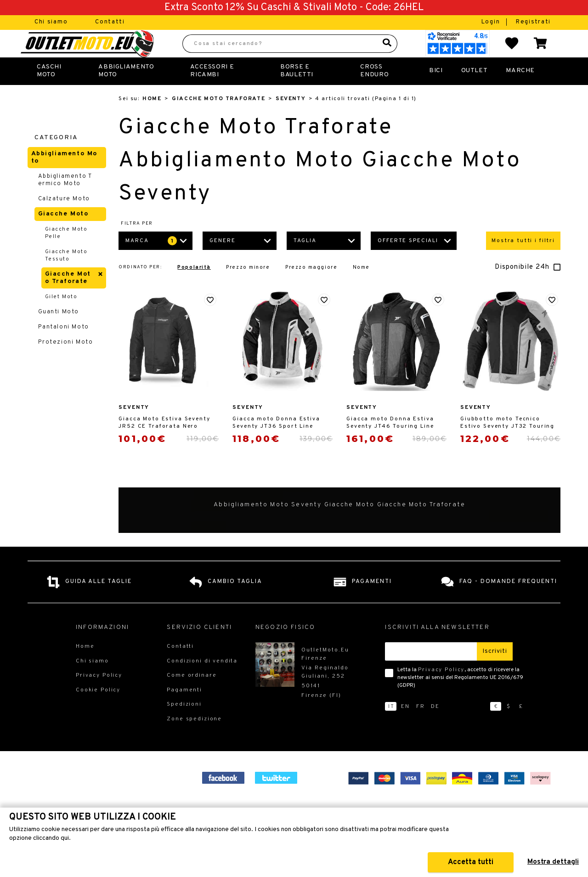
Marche (520, 91)
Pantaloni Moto (64, 347)
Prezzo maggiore (311, 288)
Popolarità (194, 288)
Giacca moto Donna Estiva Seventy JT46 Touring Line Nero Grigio (390, 443)
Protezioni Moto (66, 362)
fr (421, 727)
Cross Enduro (374, 91)
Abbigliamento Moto (126, 91)
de (435, 727)
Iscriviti (495, 671)
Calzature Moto (64, 219)
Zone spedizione (194, 739)
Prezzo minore (248, 288)
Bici (436, 91)
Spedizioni (184, 724)
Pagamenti (184, 710)
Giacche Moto (63, 234)
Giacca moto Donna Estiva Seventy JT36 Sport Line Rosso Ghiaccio (276, 443)
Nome (361, 288)
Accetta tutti (471, 862)
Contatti (110, 22)
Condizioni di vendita (202, 681)
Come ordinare (192, 696)
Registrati (533, 22)
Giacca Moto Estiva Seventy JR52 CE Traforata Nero (164, 443)
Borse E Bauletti (297, 91)
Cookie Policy (98, 710)
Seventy (291, 119)
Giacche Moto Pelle (66, 253)
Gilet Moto (61, 317)
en (405, 727)
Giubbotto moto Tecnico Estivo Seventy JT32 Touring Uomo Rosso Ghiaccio (507, 443)
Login (492, 22)
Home (152, 119)
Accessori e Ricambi (212, 91)
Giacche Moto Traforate (218, 119)
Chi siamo (51, 22)
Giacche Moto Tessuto (66, 276)
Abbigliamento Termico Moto (65, 200)
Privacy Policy (441, 690)
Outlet (475, 91)
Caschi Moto (49, 91)
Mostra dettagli (553, 862)
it (391, 727)
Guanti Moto (59, 332)
